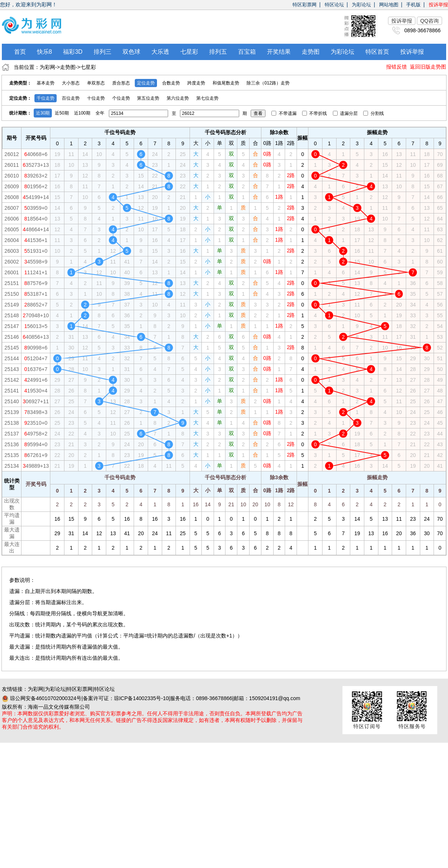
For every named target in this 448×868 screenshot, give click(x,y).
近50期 (62, 113)
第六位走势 (178, 98)
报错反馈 (397, 67)
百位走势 (71, 98)
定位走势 (146, 83)
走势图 (311, 52)
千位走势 (46, 98)
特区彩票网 (305, 5)
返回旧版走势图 (428, 67)
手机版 (413, 5)
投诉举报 (438, 5)
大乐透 (160, 52)
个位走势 (121, 98)
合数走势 (171, 83)
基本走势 (46, 83)
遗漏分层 (346, 113)
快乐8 (45, 52)
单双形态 (96, 83)
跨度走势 (196, 83)
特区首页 (377, 52)
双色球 (131, 52)
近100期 (82, 113)
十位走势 (96, 98)
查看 (258, 113)
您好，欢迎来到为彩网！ (29, 4)
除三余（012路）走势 (268, 83)
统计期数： (20, 113)
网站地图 (389, 5)
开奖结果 (279, 52)
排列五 (218, 52)
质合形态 (121, 83)
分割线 (373, 113)
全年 (100, 113)
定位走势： (20, 98)
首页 (20, 52)
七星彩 (189, 52)
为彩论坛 (361, 5)
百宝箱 (247, 52)
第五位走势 (148, 98)
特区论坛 (334, 5)
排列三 (103, 52)
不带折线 (315, 113)
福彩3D (73, 52)
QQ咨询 (429, 21)
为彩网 (47, 67)
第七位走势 (207, 98)
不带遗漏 (285, 113)
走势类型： (20, 83)
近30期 (43, 113)
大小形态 (71, 83)
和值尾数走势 (226, 83)
